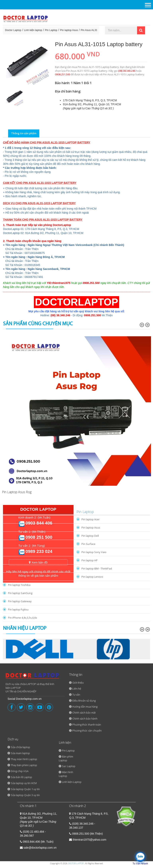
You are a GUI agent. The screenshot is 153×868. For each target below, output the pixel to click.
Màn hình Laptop (66, 774)
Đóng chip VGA (20, 771)
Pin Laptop (51, 30)
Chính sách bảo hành (85, 719)
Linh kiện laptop (33, 30)
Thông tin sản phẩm (24, 133)
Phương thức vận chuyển (87, 731)
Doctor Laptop (13, 30)
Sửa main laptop (20, 753)
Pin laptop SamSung (20, 593)
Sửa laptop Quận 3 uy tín (25, 795)
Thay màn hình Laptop (24, 759)
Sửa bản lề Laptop (21, 777)
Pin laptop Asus (69, 30)
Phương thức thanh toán (87, 725)
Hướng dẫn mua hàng (85, 707)
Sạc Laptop (69, 766)
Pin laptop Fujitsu (18, 609)
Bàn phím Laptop (66, 758)
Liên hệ (77, 689)
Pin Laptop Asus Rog (17, 492)
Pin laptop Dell (90, 536)
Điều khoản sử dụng (84, 701)
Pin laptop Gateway (20, 601)
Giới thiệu (78, 683)
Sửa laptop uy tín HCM (24, 783)
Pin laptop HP (90, 560)
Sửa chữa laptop (20, 747)
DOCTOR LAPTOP (76, 863)
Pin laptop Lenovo (92, 577)
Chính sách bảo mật (84, 713)
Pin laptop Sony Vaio (94, 552)
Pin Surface (88, 544)
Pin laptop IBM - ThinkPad (97, 568)
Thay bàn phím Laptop (24, 765)
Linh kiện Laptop (72, 782)
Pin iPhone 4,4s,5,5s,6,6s (23, 618)
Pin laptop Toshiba (19, 585)
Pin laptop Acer (91, 519)
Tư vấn (76, 695)
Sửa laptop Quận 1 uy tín (25, 789)
